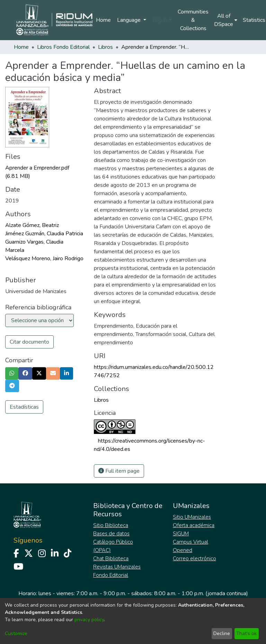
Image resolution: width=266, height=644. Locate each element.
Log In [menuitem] (160, 20)
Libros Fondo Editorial (63, 47)
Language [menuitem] (130, 20)
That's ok (246, 633)
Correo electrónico (194, 559)
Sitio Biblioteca (111, 525)
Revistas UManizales (117, 567)
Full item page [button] (119, 471)
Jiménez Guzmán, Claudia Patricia (44, 234)
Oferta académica (194, 525)
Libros (105, 47)
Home (103, 20)
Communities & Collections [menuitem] (193, 20)
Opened (183, 550)
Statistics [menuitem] (254, 20)
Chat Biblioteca (111, 559)
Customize (16, 633)
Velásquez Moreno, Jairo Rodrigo (44, 258)
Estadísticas (24, 407)
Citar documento (29, 342)
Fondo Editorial (111, 575)
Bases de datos (111, 534)
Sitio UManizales (192, 517)
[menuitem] (226, 20)
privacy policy (89, 620)
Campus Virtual (190, 542)
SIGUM (181, 534)
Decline (222, 633)
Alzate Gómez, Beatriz (32, 225)
